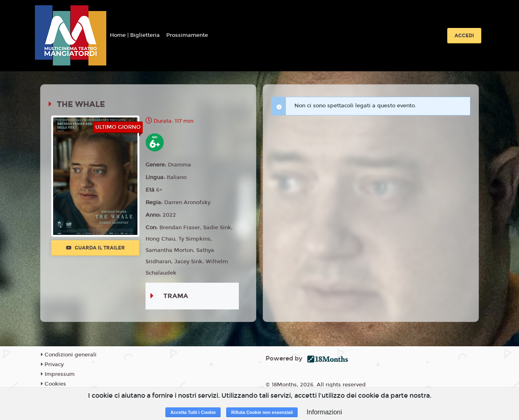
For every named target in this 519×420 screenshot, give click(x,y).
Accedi (464, 36)
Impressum (58, 374)
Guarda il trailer (95, 248)
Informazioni (324, 412)
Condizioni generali (69, 355)
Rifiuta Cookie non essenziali (262, 412)
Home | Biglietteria (135, 35)
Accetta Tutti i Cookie (193, 412)
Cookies (54, 384)
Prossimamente (187, 35)
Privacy (52, 365)
